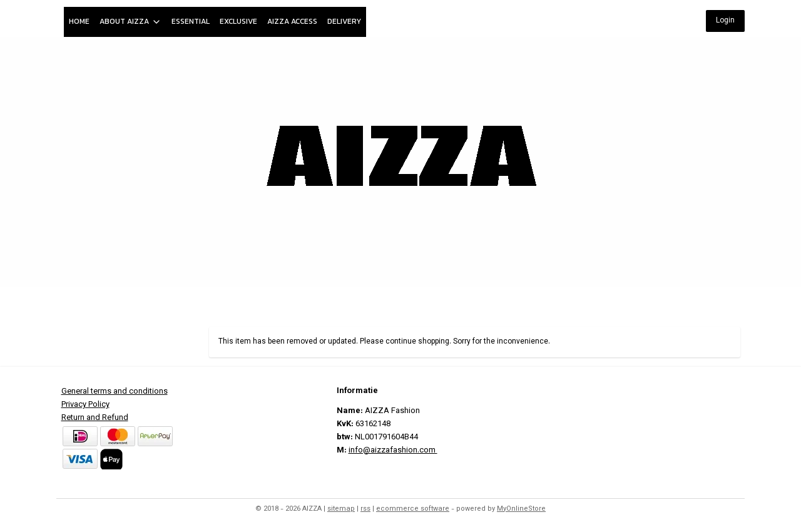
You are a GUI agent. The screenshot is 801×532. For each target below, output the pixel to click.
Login (725, 21)
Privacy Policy (85, 405)
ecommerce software (413, 509)
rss (365, 509)
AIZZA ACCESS (292, 21)
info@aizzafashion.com (393, 451)
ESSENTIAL (191, 21)
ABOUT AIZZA (130, 21)
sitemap (341, 509)
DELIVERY (344, 21)
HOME (79, 21)
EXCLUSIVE (238, 21)
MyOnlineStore (521, 509)
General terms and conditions (115, 392)
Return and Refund (95, 418)
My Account (711, 302)
